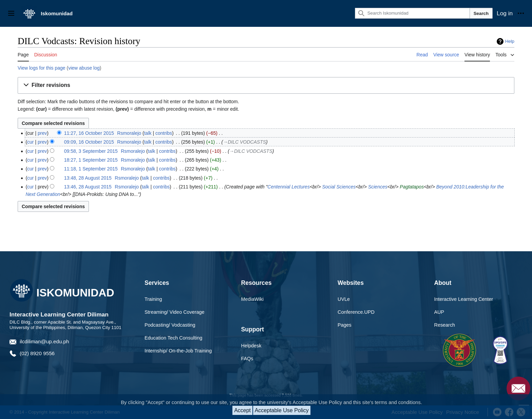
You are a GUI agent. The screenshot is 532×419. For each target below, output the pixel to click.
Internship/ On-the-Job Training (178, 351)
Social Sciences (339, 187)
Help (510, 41)
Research (445, 325)
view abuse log (84, 68)
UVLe (344, 299)
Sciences (378, 187)
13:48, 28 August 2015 (88, 178)
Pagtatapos (412, 187)
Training (153, 299)
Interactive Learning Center (464, 299)
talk (148, 133)
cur (30, 142)
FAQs (247, 359)
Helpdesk (251, 346)
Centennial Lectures (289, 187)
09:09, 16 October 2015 (89, 142)
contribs (164, 133)
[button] (266, 85)
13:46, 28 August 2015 (88, 187)
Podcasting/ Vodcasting (170, 325)
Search (481, 13)
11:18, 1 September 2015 (91, 169)
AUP (439, 312)
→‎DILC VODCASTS (244, 142)
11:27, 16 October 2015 (89, 133)
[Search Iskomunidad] (412, 13)
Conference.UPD (356, 312)
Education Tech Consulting (173, 338)
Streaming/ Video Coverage (175, 312)
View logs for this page (42, 68)
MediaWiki (252, 299)
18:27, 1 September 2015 (91, 160)
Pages (345, 325)
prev (42, 133)
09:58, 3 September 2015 (91, 151)
